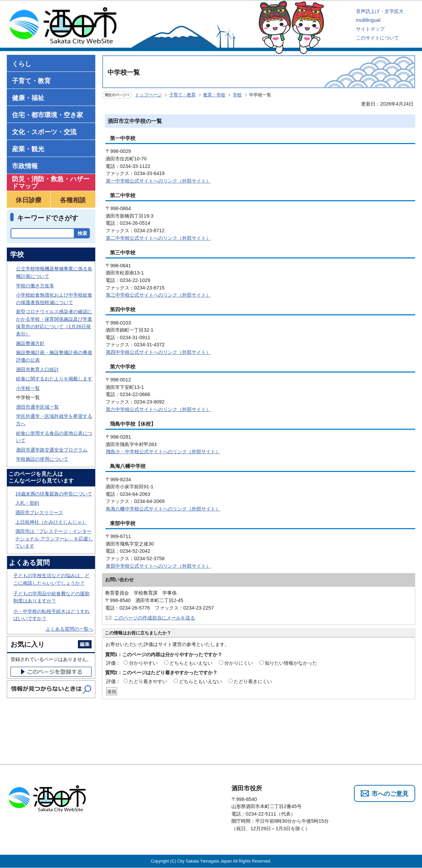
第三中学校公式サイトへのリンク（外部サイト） (158, 295)
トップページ (148, 95)
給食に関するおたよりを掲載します (54, 379)
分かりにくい (239, 663)
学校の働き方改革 (35, 286)
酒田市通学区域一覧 (37, 407)
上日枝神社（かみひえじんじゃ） (51, 522)
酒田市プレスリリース (39, 512)
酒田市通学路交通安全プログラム (52, 450)
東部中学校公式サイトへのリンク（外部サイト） (158, 566)
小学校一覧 (28, 388)
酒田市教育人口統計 (37, 369)
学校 (237, 95)
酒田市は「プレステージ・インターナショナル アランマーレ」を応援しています (54, 539)
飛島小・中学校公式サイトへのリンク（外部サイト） (163, 452)
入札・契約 (27, 503)
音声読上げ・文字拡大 (380, 11)
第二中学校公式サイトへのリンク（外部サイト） (158, 238)
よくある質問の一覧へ (69, 629)
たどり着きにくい (253, 681)
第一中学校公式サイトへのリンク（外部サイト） (158, 181)
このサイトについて (377, 38)
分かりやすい (143, 663)
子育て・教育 (182, 95)
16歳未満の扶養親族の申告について (54, 494)
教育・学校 (214, 95)
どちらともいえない (191, 663)
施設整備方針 (30, 343)
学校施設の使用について (42, 459)
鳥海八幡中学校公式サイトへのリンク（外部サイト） (163, 509)
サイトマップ (370, 29)
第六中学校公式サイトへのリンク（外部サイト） (158, 409)
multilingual (368, 20)
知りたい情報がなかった (291, 663)
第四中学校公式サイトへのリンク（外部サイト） (158, 352)
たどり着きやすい (148, 681)
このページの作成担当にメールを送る (155, 618)
